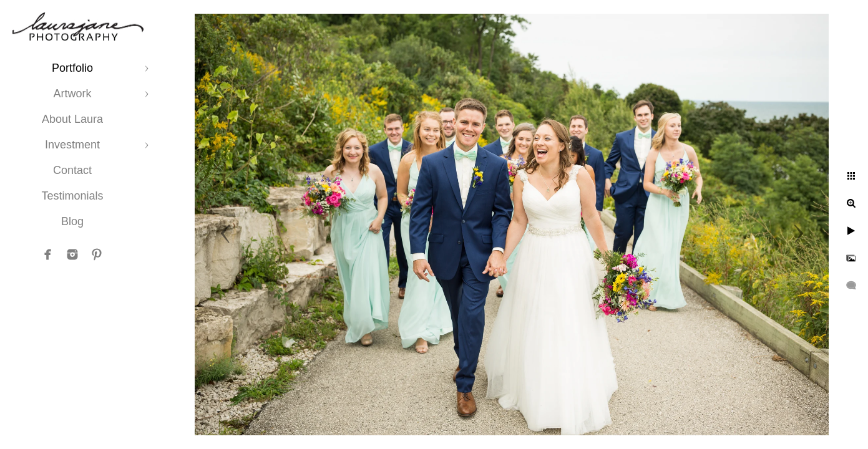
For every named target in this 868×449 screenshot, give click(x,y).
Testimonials (72, 196)
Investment (72, 145)
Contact (72, 170)
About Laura (72, 119)
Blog (72, 221)
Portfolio (72, 68)
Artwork (72, 94)
